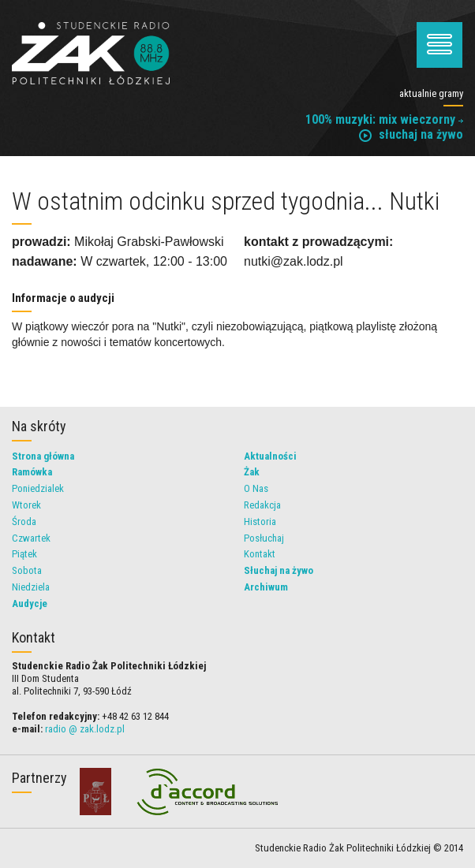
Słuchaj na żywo (279, 570)
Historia (260, 522)
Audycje (30, 604)
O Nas (256, 488)
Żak (252, 472)
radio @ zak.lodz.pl (85, 729)
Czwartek (31, 538)
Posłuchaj (264, 538)
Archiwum (266, 587)
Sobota (27, 570)
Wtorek (26, 505)
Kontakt (260, 554)
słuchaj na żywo (411, 134)
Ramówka (32, 472)
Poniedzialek (38, 488)
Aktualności (270, 456)
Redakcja (262, 505)
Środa (24, 522)
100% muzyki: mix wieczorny (384, 119)
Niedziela (31, 587)
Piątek (24, 554)
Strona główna (43, 456)
